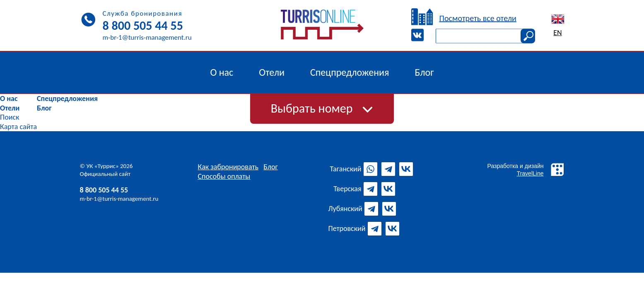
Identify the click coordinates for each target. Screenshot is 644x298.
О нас (9, 99)
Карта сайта (18, 127)
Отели (10, 108)
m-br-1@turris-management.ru (119, 199)
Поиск (10, 117)
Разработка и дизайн (526, 169)
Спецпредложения (67, 99)
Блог (44, 108)
